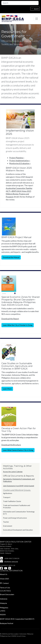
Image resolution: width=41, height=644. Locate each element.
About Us (4, 574)
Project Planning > (17, 158)
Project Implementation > (20, 161)
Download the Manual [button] (11, 257)
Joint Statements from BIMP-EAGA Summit (19, 486)
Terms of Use (5, 588)
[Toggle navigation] (37, 19)
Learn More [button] (7, 389)
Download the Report (10, 319)
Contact (6, 583)
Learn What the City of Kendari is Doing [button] (18, 325)
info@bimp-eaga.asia (11, 561)
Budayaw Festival (7, 623)
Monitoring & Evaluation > (20, 163)
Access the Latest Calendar (13, 472)
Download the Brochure (11, 445)
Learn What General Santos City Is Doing (18, 450)
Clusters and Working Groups (17, 490)
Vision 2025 (4, 579)
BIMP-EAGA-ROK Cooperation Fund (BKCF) (17, 619)
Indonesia (4, 599)
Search (36, 9)
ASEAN (3, 614)
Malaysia (3, 603)
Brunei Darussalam (7, 594)
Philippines (4, 608)
